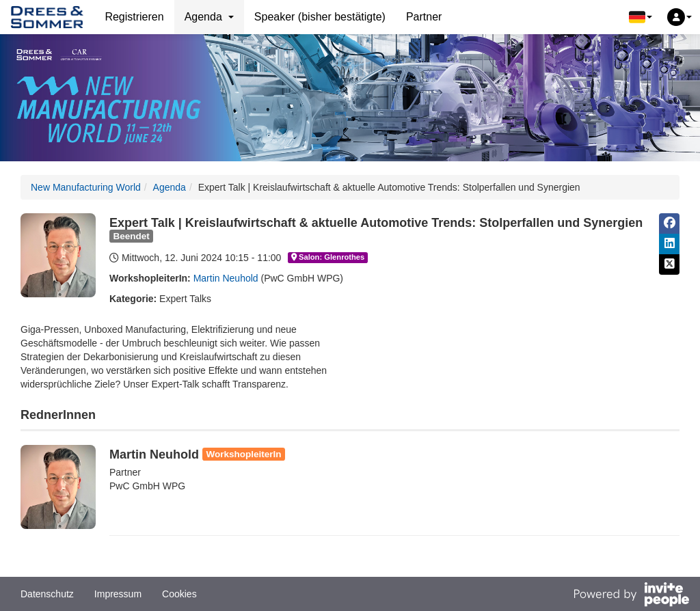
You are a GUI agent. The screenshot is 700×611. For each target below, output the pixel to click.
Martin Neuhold (226, 278)
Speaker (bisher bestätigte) (320, 17)
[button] (641, 17)
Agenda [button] (209, 17)
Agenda (170, 187)
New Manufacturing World (86, 187)
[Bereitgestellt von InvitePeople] (631, 596)
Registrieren (134, 17)
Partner (424, 17)
